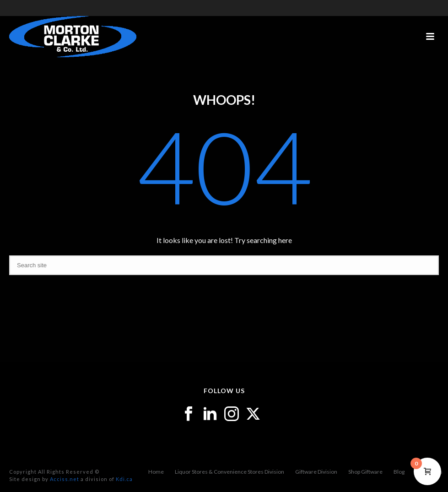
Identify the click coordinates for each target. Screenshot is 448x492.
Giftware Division (316, 472)
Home (156, 472)
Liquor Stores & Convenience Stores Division (229, 472)
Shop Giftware (365, 472)
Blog (399, 472)
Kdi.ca (124, 479)
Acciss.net (65, 479)
